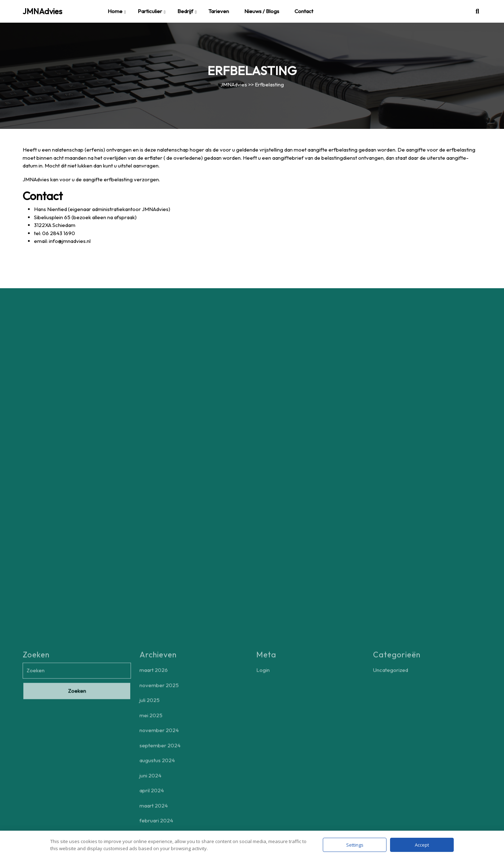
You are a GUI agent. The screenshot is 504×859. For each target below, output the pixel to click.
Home (115, 11)
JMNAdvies (42, 11)
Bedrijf (185, 11)
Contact (304, 11)
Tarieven (219, 11)
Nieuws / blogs (262, 11)
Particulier (150, 11)
